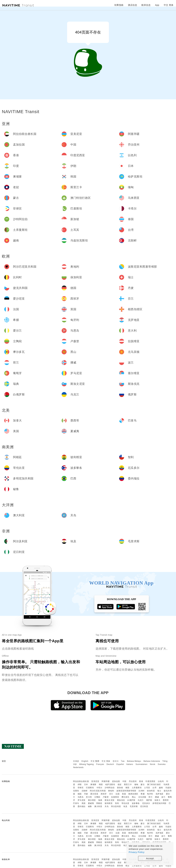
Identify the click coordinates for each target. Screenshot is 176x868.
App (157, 5)
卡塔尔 (99, 788)
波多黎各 (136, 803)
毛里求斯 (134, 806)
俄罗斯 (149, 800)
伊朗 (80, 784)
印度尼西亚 (150, 781)
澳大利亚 (98, 806)
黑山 (134, 797)
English (85, 761)
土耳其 (147, 788)
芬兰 (111, 794)
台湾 (154, 788)
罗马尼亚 (82, 800)
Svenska (162, 764)
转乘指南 (119, 5)
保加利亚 (151, 791)
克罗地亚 (159, 794)
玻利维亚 (109, 803)
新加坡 (120, 788)
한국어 (116, 761)
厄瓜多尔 (146, 803)
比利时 (142, 791)
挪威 (157, 797)
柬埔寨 (93, 784)
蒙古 (143, 784)
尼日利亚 (144, 806)
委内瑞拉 (82, 806)
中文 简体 (106, 761)
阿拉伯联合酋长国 (81, 781)
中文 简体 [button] (169, 5)
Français (100, 764)
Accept (150, 858)
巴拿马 (76, 803)
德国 (80, 794)
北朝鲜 (85, 791)
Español (120, 764)
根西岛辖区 (133, 794)
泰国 (127, 788)
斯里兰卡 (128, 784)
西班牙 (104, 794)
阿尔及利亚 (116, 806)
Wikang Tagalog (86, 764)
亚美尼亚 (95, 781)
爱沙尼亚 (94, 794)
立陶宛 (97, 797)
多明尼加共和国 (159, 803)
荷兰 (150, 797)
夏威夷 (91, 803)
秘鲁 (90, 806)
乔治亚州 (133, 781)
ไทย (123, 761)
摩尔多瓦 (125, 797)
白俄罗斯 (131, 800)
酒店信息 (132, 5)
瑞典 (100, 800)
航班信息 (146, 5)
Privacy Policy (137, 852)
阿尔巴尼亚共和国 (98, 791)
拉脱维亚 (115, 797)
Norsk (153, 764)
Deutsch (110, 764)
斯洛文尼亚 (110, 800)
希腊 (143, 794)
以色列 (161, 781)
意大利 (89, 797)
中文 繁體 (95, 761)
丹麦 (86, 794)
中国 (124, 781)
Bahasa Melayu (134, 761)
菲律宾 (81, 788)
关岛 (107, 806)
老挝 (120, 784)
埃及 (125, 806)
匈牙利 (150, 794)
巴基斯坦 (90, 788)
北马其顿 (142, 797)
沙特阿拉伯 (110, 788)
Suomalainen (142, 764)
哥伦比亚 (125, 803)
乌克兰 (141, 800)
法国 (117, 794)
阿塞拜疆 (106, 781)
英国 (124, 794)
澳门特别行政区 (154, 784)
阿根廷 (99, 803)
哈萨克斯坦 (110, 784)
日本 (86, 784)
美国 (84, 803)
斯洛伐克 (121, 800)
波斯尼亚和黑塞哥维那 (126, 791)
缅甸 (136, 784)
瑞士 (159, 791)
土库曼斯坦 (137, 788)
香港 (141, 781)
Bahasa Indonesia (152, 761)
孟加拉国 (116, 781)
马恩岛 (81, 797)
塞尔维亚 (92, 800)
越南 (161, 788)
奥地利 (111, 791)
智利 (117, 803)
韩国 (101, 784)
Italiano (130, 764)
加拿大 (157, 800)
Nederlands (78, 767)
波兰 (163, 797)
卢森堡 (106, 797)
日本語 (76, 761)
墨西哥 (166, 800)
